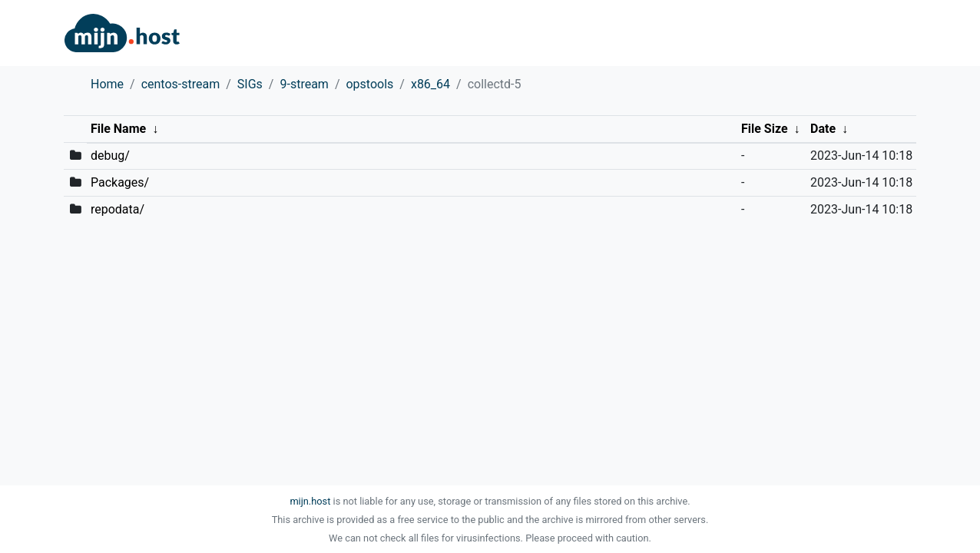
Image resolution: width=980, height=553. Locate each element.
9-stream (304, 84)
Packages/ (120, 182)
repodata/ (118, 209)
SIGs (250, 84)
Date (823, 129)
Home (107, 84)
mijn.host (310, 501)
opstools (369, 84)
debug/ (110, 156)
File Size (765, 129)
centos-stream (181, 84)
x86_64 (430, 84)
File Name (118, 129)
